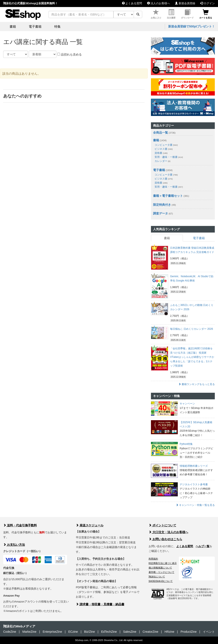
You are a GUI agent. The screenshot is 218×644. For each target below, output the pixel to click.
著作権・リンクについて (161, 572)
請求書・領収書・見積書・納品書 (100, 604)
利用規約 (153, 559)
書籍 (156, 140)
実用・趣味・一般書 (169, 157)
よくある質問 (132, 3)
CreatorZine (151, 632)
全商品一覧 (161, 133)
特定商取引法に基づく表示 (163, 563)
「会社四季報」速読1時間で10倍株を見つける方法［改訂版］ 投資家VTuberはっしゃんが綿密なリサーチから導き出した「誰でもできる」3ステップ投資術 (192, 357)
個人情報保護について (160, 568)
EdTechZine (109, 632)
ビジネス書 (164, 149)
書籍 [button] (13, 26)
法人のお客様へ (159, 3)
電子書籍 (159, 170)
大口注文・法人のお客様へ (168, 532)
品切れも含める (70, 54)
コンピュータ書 (166, 145)
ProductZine (189, 632)
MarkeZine (29, 632)
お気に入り (156, 14)
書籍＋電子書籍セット (168, 196)
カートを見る (206, 14)
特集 (57, 26)
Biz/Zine (90, 632)
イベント (209, 632)
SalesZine (130, 632)
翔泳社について (157, 577)
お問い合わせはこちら (165, 539)
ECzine (73, 632)
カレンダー (162, 161)
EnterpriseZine (52, 632)
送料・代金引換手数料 (20, 525)
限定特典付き (162, 205)
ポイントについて (162, 525)
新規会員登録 (185, 3)
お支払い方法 (14, 545)
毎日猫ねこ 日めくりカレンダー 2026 (191, 329)
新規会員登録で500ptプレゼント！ (191, 26)
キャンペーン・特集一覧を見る (195, 505)
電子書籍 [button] (35, 26)
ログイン (207, 3)
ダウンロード (187, 14)
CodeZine (10, 632)
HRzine (169, 632)
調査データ (161, 213)
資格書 (161, 153)
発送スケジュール (90, 525)
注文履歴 (171, 14)
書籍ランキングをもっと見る (197, 384)
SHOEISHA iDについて (161, 581)
